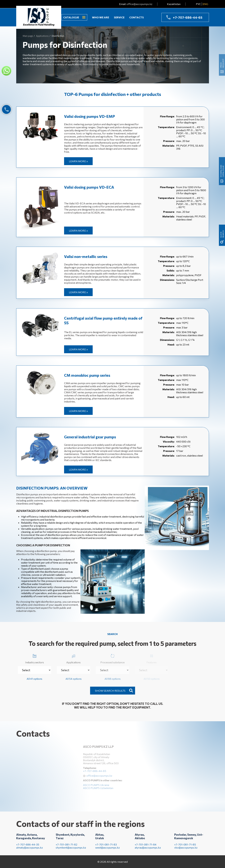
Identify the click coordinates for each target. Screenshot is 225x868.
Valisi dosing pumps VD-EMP (90, 116)
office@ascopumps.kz (139, 4)
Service (119, 17)
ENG (205, 4)
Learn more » (78, 161)
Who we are (101, 17)
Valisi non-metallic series (86, 256)
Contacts (137, 17)
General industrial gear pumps (90, 437)
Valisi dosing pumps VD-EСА (89, 187)
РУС (198, 4)
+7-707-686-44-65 (188, 17)
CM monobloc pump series (87, 375)
